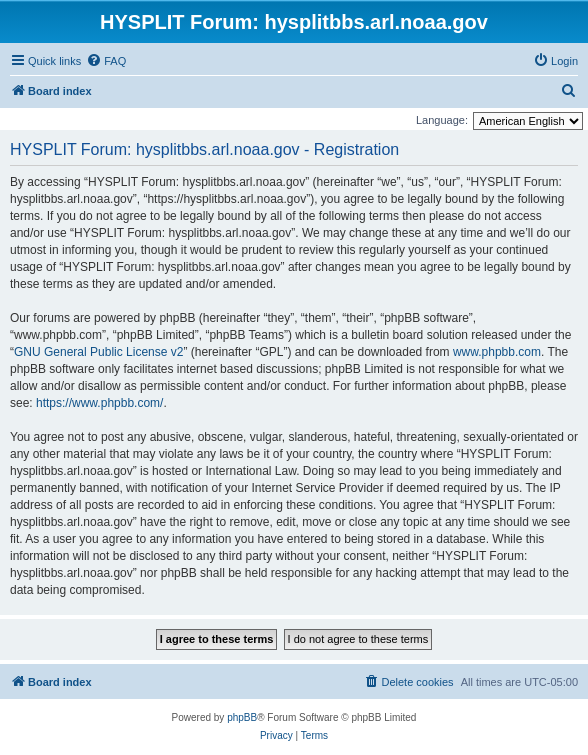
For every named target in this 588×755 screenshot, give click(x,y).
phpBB (242, 717)
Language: (442, 120)
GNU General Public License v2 (98, 352)
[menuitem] (106, 61)
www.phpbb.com (497, 352)
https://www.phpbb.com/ (99, 403)
